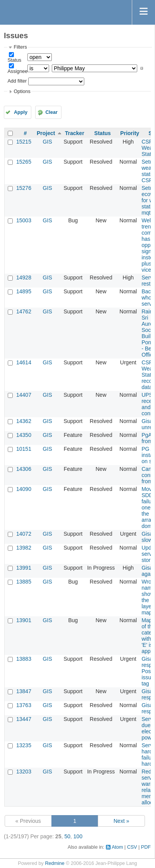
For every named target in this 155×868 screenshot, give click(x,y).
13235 (24, 745)
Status (14, 60)
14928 (24, 277)
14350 (24, 435)
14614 (24, 362)
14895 (24, 291)
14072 (24, 534)
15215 (24, 142)
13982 (24, 548)
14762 (24, 311)
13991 (24, 568)
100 (78, 836)
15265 (24, 162)
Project (46, 133)
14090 (24, 489)
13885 (24, 582)
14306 (24, 469)
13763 (24, 705)
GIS (48, 142)
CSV (132, 847)
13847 (24, 691)
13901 (24, 620)
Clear (51, 112)
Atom (117, 847)
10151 (24, 449)
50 (67, 836)
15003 (24, 220)
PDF (146, 847)
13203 (24, 772)
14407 (24, 395)
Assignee (17, 71)
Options (22, 91)
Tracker (75, 133)
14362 (24, 421)
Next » (121, 821)
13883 (24, 659)
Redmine (55, 863)
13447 (24, 719)
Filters (20, 47)
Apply (21, 112)
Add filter (17, 81)
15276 (24, 188)
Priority (130, 133)
